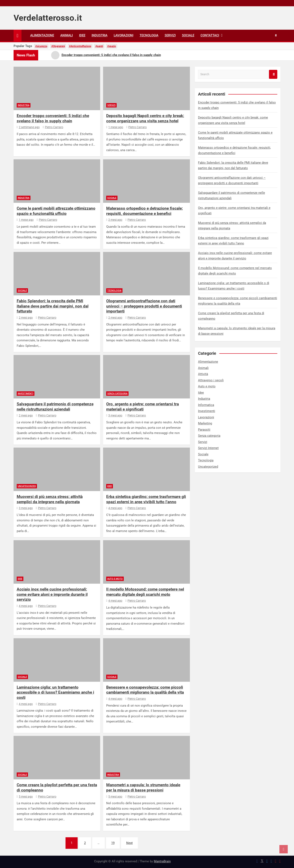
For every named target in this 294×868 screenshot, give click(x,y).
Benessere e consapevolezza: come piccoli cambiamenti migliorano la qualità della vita (145, 690)
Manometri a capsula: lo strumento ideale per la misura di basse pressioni (143, 788)
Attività (203, 374)
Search (273, 74)
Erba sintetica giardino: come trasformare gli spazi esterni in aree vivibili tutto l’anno (146, 499)
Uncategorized (27, 486)
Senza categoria (117, 394)
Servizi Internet (208, 448)
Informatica (206, 405)
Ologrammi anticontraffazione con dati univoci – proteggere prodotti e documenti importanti (144, 306)
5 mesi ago (25, 797)
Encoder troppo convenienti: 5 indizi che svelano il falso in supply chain (53, 118)
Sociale (188, 35)
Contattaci (210, 35)
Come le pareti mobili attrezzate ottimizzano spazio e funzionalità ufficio (56, 211)
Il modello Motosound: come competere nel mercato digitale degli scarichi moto (145, 592)
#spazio (112, 46)
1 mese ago (115, 127)
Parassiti (204, 430)
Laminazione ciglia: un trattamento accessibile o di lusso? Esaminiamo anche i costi (55, 692)
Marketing (205, 423)
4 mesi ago (114, 508)
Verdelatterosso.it (48, 18)
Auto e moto (115, 579)
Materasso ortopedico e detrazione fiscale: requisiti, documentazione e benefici (144, 211)
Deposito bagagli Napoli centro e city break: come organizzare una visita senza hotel (145, 118)
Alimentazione (42, 35)
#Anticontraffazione (80, 46)
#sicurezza (41, 46)
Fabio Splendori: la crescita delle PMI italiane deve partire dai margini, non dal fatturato (53, 306)
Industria (100, 35)
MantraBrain (162, 861)
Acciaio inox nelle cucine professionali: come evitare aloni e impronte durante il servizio (52, 594)
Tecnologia (149, 35)
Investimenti (26, 394)
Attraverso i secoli (211, 380)
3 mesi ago (114, 415)
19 (113, 843)
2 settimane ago (28, 127)
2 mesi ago (114, 220)
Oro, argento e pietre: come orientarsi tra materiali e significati (143, 407)
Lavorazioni (124, 35)
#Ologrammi (58, 46)
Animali (67, 35)
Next (129, 843)
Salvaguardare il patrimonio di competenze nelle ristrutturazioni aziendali (55, 407)
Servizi (170, 35)
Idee (82, 35)
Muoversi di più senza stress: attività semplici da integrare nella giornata (50, 499)
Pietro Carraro (53, 127)
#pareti (99, 46)
